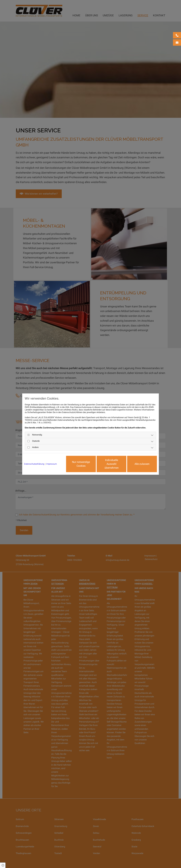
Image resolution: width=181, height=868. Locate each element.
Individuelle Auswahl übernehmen (112, 464)
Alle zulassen (142, 464)
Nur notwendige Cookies (81, 464)
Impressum (52, 464)
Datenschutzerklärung (34, 464)
